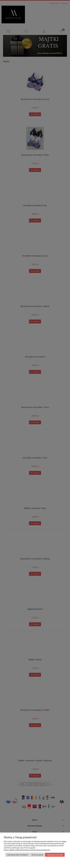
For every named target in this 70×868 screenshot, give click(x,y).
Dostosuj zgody (37, 855)
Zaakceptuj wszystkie (55, 855)
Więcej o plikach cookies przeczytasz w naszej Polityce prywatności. (27, 850)
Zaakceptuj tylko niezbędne (17, 855)
